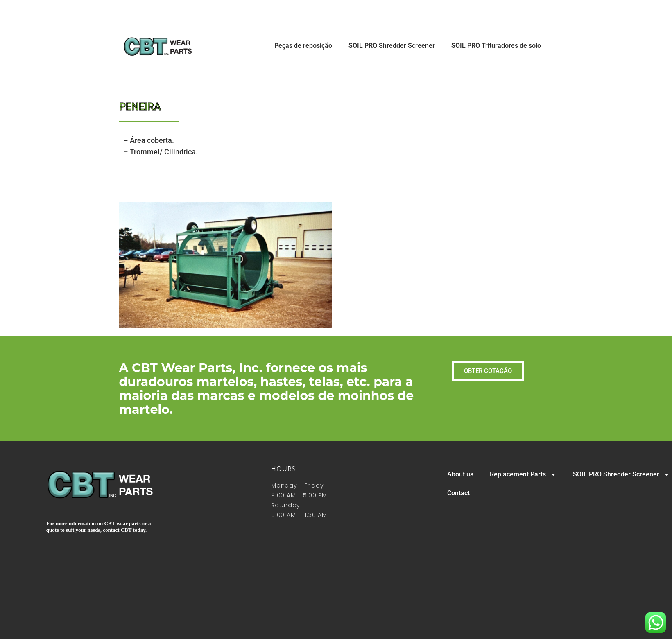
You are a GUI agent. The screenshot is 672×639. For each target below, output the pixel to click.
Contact (458, 493)
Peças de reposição (303, 46)
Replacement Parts (523, 474)
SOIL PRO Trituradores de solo (496, 46)
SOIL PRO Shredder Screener (392, 46)
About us (460, 474)
